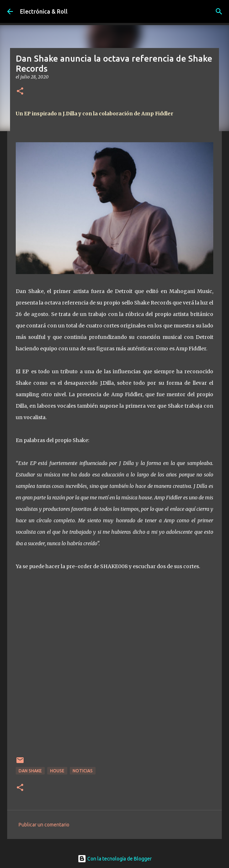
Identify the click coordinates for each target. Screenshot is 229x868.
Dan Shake (30, 771)
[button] (20, 92)
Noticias (83, 771)
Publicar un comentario (44, 825)
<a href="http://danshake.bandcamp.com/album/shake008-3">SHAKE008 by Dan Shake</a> (114, 668)
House (57, 771)
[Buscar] (219, 11)
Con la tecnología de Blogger (115, 859)
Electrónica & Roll (44, 11)
